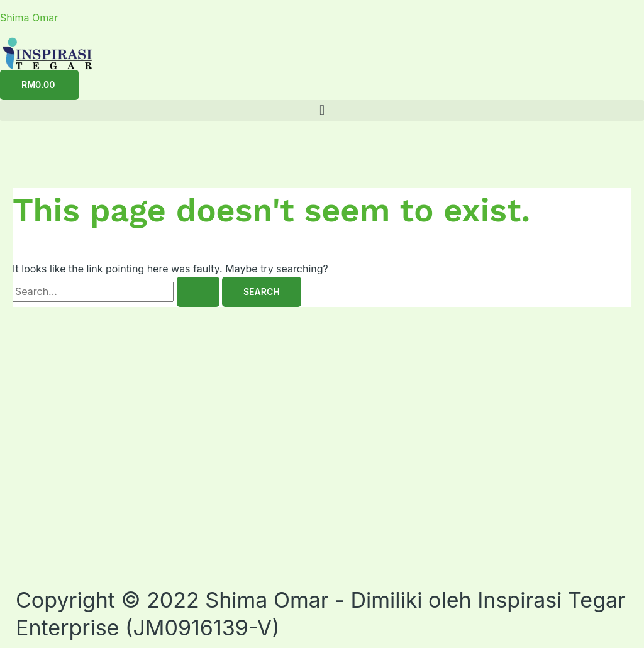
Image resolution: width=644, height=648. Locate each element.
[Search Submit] (198, 292)
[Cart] (39, 85)
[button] (322, 110)
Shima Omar (29, 18)
